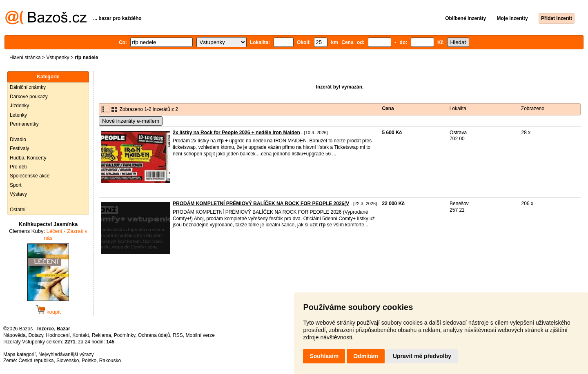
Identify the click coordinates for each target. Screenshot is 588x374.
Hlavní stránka (25, 58)
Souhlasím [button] (324, 356)
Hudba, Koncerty (28, 158)
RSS (178, 335)
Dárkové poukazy (29, 97)
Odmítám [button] (366, 356)
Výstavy (18, 194)
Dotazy (36, 335)
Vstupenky (58, 58)
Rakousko (110, 361)
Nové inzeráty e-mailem (131, 121)
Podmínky (125, 335)
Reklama (101, 335)
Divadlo (18, 139)
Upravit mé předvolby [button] (422, 356)
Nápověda (14, 335)
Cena (388, 108)
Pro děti (18, 167)
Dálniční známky (28, 87)
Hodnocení (58, 335)
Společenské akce (30, 176)
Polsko (89, 361)
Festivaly (19, 148)
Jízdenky (19, 106)
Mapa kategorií (19, 354)
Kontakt (81, 335)
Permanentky (24, 124)
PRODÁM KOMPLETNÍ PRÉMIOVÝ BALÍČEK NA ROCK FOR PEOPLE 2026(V (261, 204)
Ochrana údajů (154, 335)
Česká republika (36, 361)
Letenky (18, 115)
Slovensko (68, 361)
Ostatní (18, 210)
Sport (16, 185)
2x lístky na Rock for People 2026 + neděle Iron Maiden (236, 133)
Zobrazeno (533, 108)
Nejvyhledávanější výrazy (66, 354)
